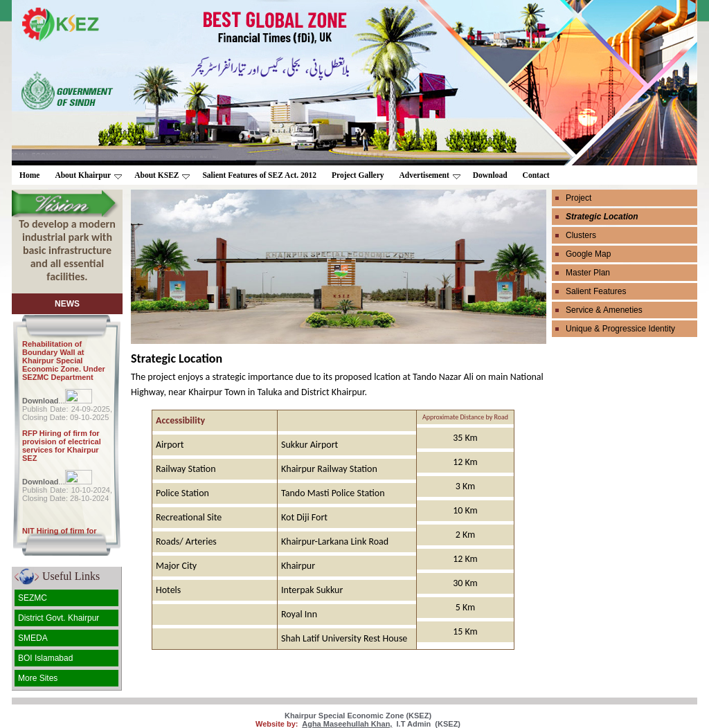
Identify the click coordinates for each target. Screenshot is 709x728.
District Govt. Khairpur (59, 618)
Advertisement (430, 175)
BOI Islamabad (45, 658)
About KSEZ (162, 175)
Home (29, 175)
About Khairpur (88, 175)
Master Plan (588, 273)
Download (490, 175)
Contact (536, 175)
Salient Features (596, 291)
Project (578, 198)
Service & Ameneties (604, 310)
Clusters (581, 235)
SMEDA (33, 638)
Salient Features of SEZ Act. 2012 (259, 175)
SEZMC (33, 598)
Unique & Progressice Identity (620, 329)
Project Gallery (358, 175)
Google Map (588, 254)
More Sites (38, 678)
